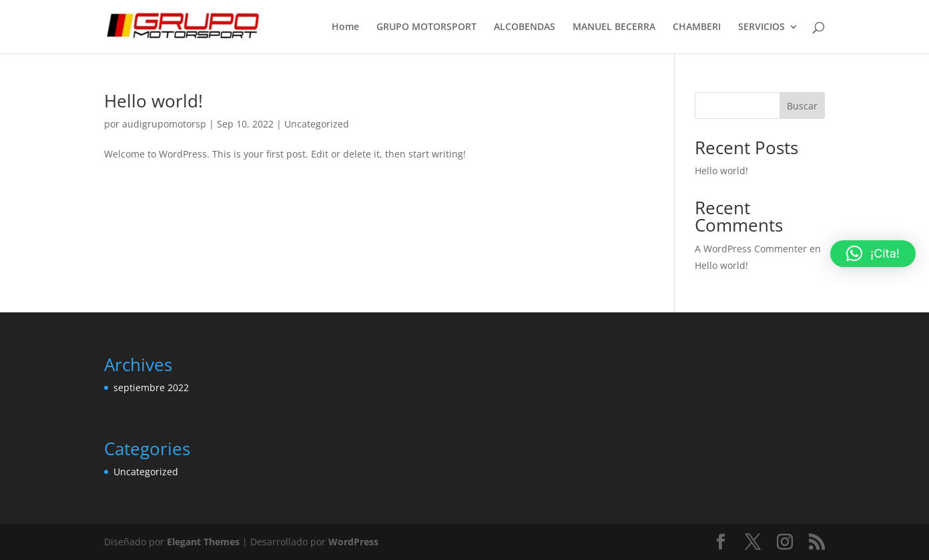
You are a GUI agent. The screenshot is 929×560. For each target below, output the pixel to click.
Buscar (802, 106)
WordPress (353, 542)
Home (345, 27)
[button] (873, 254)
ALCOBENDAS (525, 27)
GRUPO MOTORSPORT (426, 27)
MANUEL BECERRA (614, 27)
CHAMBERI (697, 27)
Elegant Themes (203, 542)
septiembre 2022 (151, 387)
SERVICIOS (761, 27)
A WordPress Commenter (751, 249)
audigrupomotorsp (164, 124)
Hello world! (153, 101)
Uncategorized (317, 124)
